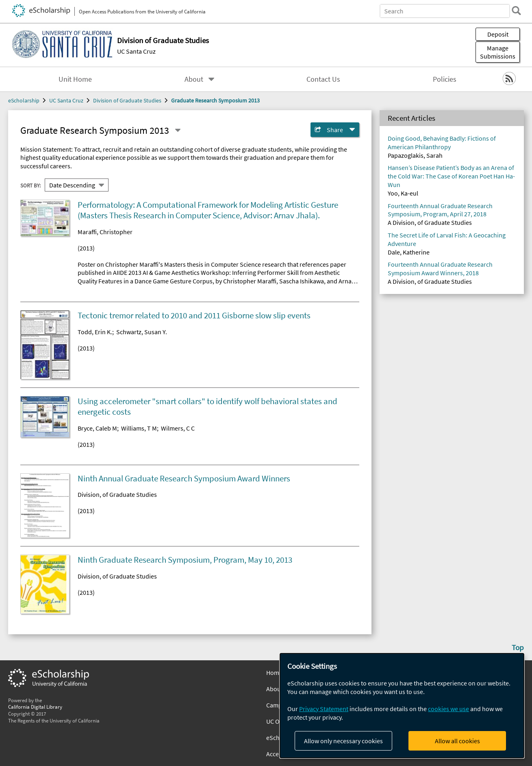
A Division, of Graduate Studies (430, 222)
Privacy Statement (324, 709)
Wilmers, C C (178, 428)
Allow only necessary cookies (343, 741)
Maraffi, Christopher (105, 232)
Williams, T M (139, 428)
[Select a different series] (178, 131)
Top (518, 647)
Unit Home (75, 79)
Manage (498, 52)
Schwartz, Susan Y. (142, 332)
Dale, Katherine (409, 252)
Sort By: (30, 185)
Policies (445, 79)
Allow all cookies (457, 741)
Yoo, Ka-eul (403, 193)
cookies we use (448, 709)
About (194, 79)
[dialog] (402, 706)
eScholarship (24, 100)
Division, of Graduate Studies (117, 494)
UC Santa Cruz (136, 51)
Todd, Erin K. (95, 332)
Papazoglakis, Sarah (415, 155)
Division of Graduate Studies (127, 100)
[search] (513, 11)
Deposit (498, 34)
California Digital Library (35, 707)
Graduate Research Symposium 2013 (215, 100)
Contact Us (323, 79)
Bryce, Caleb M (97, 428)
